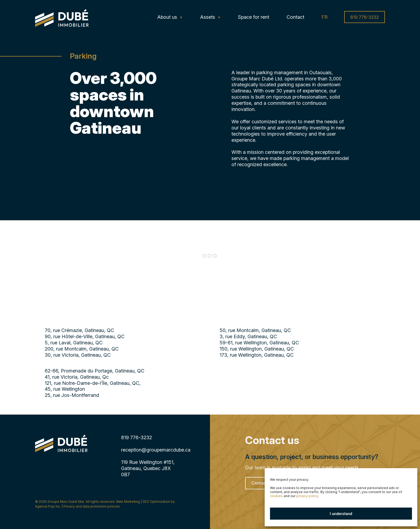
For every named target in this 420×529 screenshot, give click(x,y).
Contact (295, 17)
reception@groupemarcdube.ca (156, 450)
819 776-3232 (365, 17)
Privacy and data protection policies (92, 506)
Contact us (262, 483)
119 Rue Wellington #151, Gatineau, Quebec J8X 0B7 (148, 468)
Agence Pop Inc (48, 506)
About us (167, 17)
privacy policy (307, 496)
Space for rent (254, 17)
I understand (341, 514)
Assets (208, 17)
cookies (276, 496)
